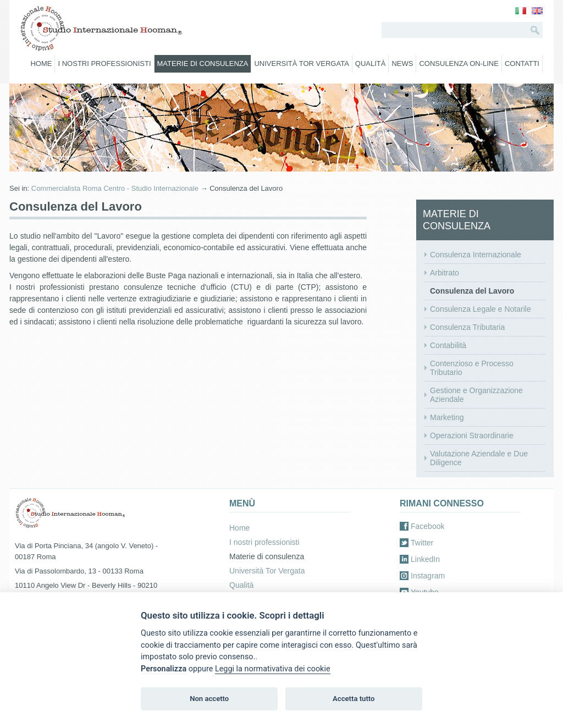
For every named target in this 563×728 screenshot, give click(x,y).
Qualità (371, 64)
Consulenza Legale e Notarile (481, 309)
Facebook (427, 526)
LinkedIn (425, 559)
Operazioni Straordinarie (472, 435)
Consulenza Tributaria (467, 327)
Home (41, 64)
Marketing (447, 417)
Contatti (522, 64)
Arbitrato (445, 273)
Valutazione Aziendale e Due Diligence (479, 458)
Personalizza (164, 669)
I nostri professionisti (104, 64)
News (402, 64)
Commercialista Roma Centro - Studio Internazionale (115, 188)
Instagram (428, 576)
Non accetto (209, 699)
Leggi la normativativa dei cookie (273, 669)
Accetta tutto (354, 699)
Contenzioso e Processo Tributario (472, 368)
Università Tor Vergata (301, 64)
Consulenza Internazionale (476, 255)
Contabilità (448, 345)
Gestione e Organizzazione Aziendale (476, 395)
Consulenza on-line (459, 64)
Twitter (422, 543)
